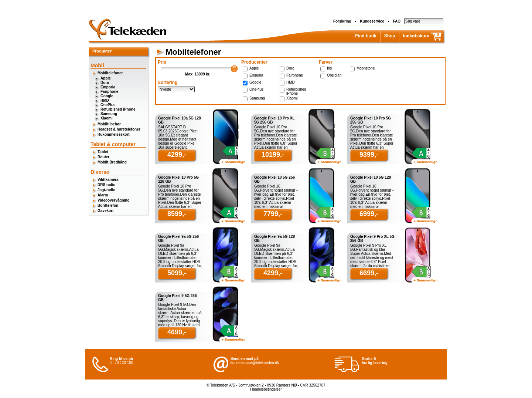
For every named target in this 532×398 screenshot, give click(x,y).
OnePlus (108, 105)
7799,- (273, 214)
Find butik (366, 36)
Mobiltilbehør (109, 124)
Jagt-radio (106, 190)
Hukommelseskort (114, 134)
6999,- (369, 214)
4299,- (177, 155)
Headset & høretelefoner (119, 129)
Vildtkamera (108, 180)
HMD (105, 100)
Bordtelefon (108, 205)
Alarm (103, 195)
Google (107, 96)
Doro (105, 83)
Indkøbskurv (416, 36)
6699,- (369, 273)
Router (103, 157)
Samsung (109, 114)
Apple (106, 78)
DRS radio (106, 185)
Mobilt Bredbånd (112, 162)
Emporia (108, 87)
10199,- (273, 155)
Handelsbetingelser (266, 389)
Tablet (103, 152)
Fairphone (109, 92)
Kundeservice (372, 21)
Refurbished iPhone (118, 109)
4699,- (177, 332)
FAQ (397, 21)
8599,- (177, 214)
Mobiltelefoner (110, 73)
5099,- (177, 273)
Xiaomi (107, 118)
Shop (390, 36)
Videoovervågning (114, 200)
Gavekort (105, 211)
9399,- (369, 155)
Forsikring (342, 21)
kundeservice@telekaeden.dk (255, 363)
